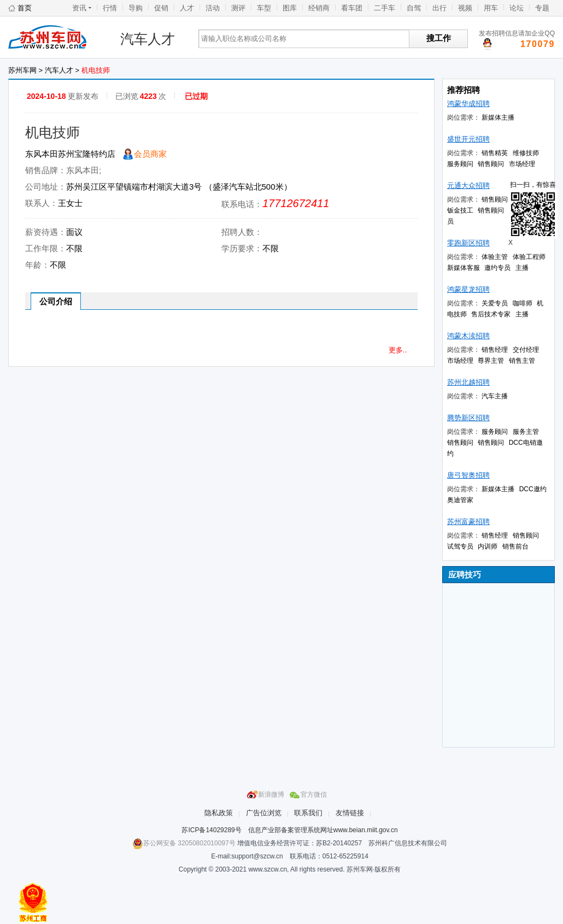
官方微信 (314, 794)
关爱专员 (495, 303)
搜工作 (439, 38)
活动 (213, 8)
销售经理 (495, 350)
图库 (290, 8)
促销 (161, 8)
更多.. (398, 350)
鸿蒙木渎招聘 (468, 336)
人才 (187, 8)
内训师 (488, 546)
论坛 (517, 8)
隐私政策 (219, 813)
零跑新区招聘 (468, 243)
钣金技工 (460, 210)
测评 (238, 8)
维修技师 (526, 153)
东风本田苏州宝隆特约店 (70, 154)
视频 (465, 8)
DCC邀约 (533, 489)
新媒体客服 (464, 268)
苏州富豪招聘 (468, 522)
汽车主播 (495, 396)
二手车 (385, 8)
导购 (136, 8)
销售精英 (495, 153)
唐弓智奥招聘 (468, 475)
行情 (110, 8)
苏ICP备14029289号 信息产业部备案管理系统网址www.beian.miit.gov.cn (289, 830)
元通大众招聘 (468, 186)
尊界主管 (491, 361)
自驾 (414, 8)
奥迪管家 (460, 500)
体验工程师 (529, 257)
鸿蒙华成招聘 (468, 104)
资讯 (79, 8)
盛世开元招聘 (468, 139)
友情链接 (350, 813)
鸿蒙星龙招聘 (468, 289)
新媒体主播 (498, 117)
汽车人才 (148, 39)
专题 (542, 8)
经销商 (319, 8)
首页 (25, 8)
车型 (264, 8)
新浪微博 (271, 794)
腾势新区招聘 (468, 418)
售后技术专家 (491, 314)
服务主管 (526, 432)
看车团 (352, 8)
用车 (491, 8)
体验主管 (495, 257)
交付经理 (526, 350)
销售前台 (515, 546)
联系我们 (308, 813)
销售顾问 (491, 164)
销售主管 (522, 361)
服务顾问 (460, 164)
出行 (439, 8)
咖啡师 (523, 303)
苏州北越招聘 (468, 382)
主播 (522, 268)
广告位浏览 (264, 813)
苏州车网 (55, 39)
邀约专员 (497, 268)
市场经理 (522, 164)
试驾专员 (460, 546)
